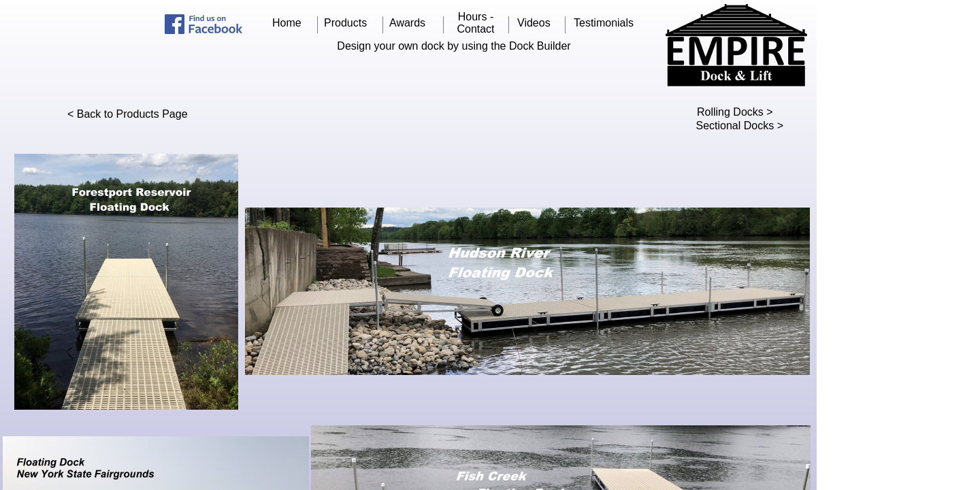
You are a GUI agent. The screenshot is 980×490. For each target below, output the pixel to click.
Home (287, 23)
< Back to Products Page (128, 114)
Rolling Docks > (735, 112)
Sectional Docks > (739, 126)
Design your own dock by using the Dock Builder (454, 46)
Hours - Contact (475, 23)
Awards (407, 23)
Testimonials (604, 23)
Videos (534, 23)
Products (345, 23)
